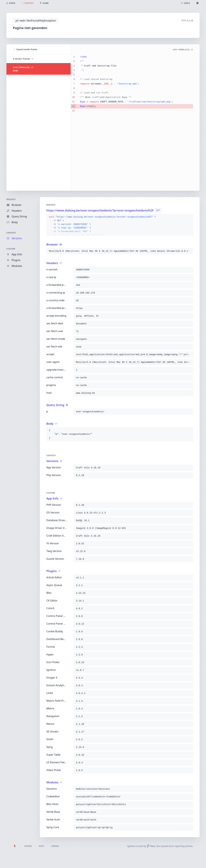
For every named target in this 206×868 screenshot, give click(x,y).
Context (11, 233)
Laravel (55, 846)
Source (28, 846)
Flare (151, 846)
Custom (11, 249)
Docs (41, 846)
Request (11, 199)
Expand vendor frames (26, 49)
